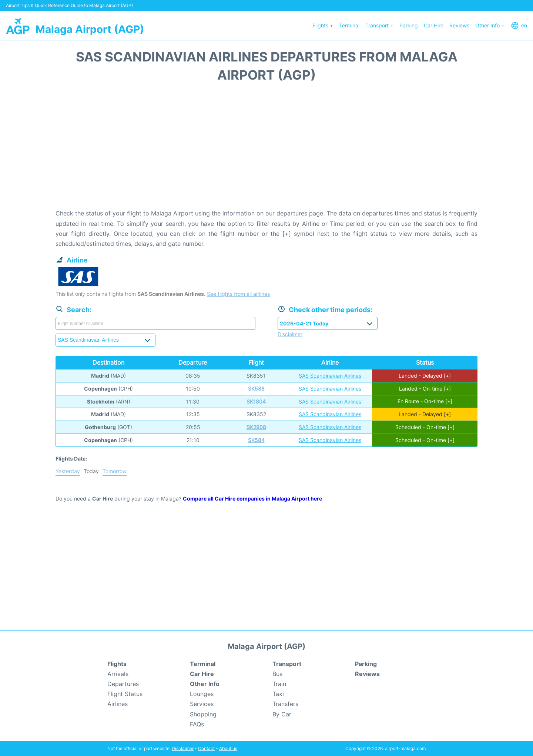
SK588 (256, 389)
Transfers (285, 704)
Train (279, 684)
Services (202, 704)
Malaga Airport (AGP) (90, 29)
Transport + (379, 25)
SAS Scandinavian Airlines (330, 376)
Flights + (323, 25)
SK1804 (256, 402)
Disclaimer (183, 748)
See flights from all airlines (238, 294)
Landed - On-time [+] (425, 389)
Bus (277, 674)
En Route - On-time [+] (425, 402)
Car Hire (434, 25)
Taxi (278, 694)
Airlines (118, 704)
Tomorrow (115, 471)
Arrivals (118, 674)
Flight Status (125, 694)
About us (228, 748)
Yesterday (68, 471)
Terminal (349, 25)
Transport (287, 664)
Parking (409, 25)
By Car (282, 714)
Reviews (459, 25)
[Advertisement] (266, 149)
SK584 (256, 440)
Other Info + (490, 25)
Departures (123, 684)
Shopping (203, 714)
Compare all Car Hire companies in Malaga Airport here (252, 499)
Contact (206, 748)
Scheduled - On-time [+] (425, 427)
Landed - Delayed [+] (425, 376)
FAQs (197, 724)
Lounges (202, 694)
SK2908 (256, 427)
